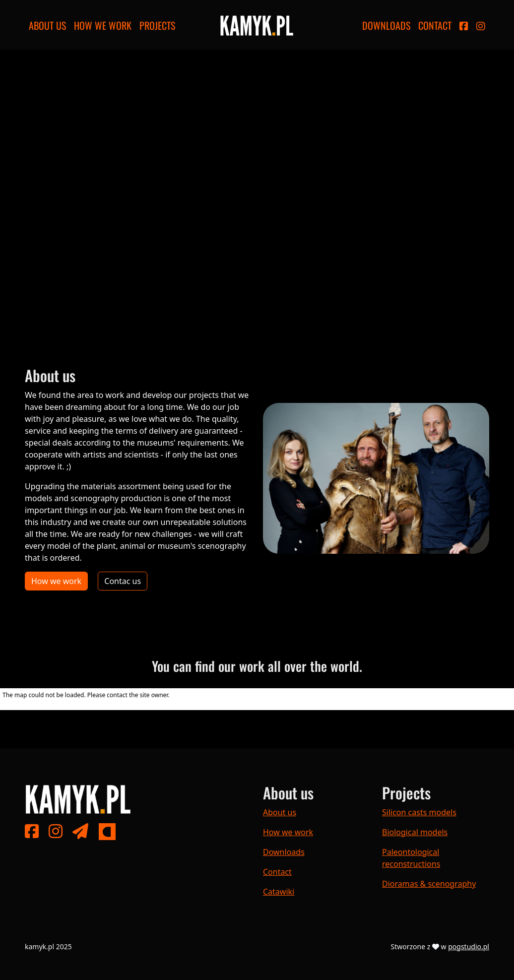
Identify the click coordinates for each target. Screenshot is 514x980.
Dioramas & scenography (429, 884)
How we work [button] (56, 581)
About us (47, 25)
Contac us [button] (123, 581)
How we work (103, 25)
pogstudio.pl (469, 947)
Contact (435, 25)
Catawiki (279, 892)
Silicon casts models (419, 812)
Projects (157, 25)
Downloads (386, 25)
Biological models (415, 832)
